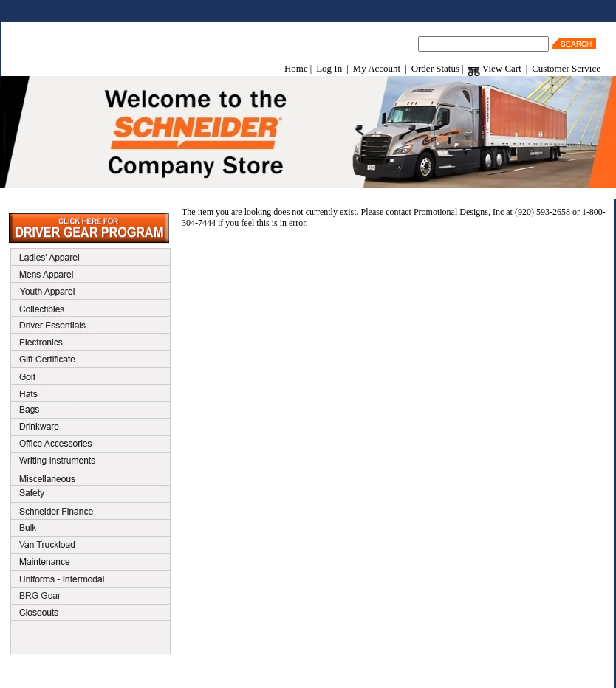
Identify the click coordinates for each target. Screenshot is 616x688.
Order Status (435, 68)
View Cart (494, 68)
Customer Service (566, 68)
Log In (329, 68)
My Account (377, 68)
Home (296, 68)
